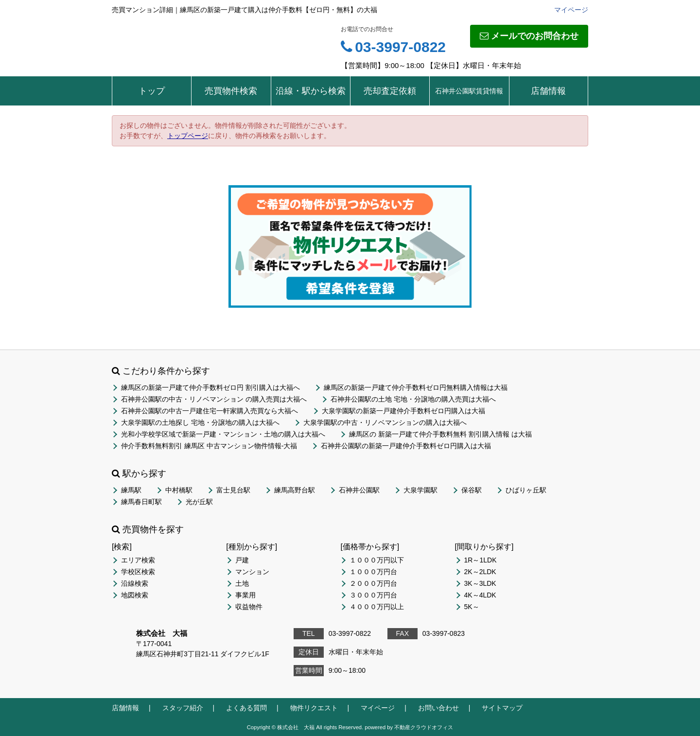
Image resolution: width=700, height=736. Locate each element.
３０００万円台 (373, 595)
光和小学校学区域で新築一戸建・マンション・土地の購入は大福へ (223, 434)
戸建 (242, 560)
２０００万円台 (373, 583)
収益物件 (249, 607)
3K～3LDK (480, 583)
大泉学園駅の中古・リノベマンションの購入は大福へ (385, 422)
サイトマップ (502, 708)
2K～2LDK (480, 572)
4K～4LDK (480, 595)
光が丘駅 (199, 502)
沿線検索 (135, 583)
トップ (152, 91)
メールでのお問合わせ (529, 36)
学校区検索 (138, 572)
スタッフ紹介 (183, 708)
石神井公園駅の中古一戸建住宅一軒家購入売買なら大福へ (210, 411)
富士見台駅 (233, 490)
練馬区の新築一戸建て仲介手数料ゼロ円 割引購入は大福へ (210, 387)
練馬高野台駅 (295, 490)
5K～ (472, 607)
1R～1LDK (481, 560)
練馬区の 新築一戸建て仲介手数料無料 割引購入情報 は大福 (440, 434)
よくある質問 (246, 708)
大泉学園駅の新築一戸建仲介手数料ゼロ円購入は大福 (403, 411)
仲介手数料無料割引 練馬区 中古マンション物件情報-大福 (209, 446)
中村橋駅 (179, 490)
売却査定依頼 (390, 91)
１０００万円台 (373, 572)
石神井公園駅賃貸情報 (469, 91)
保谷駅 (472, 490)
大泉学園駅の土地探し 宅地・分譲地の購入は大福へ (200, 422)
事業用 (245, 595)
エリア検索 (138, 560)
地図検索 (135, 595)
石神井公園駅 (359, 490)
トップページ (188, 136)
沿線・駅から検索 (311, 91)
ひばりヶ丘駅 (526, 490)
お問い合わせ (438, 708)
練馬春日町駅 (141, 502)
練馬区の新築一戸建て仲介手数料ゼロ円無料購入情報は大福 (416, 387)
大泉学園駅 (420, 490)
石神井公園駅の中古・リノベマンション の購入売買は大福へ (214, 399)
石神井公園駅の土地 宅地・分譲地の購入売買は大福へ (413, 399)
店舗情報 (548, 91)
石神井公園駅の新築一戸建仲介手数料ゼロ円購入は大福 (406, 446)
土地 (242, 583)
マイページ (571, 10)
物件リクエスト (314, 708)
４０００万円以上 (377, 607)
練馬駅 (131, 490)
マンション (252, 572)
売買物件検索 (231, 91)
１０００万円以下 (377, 560)
